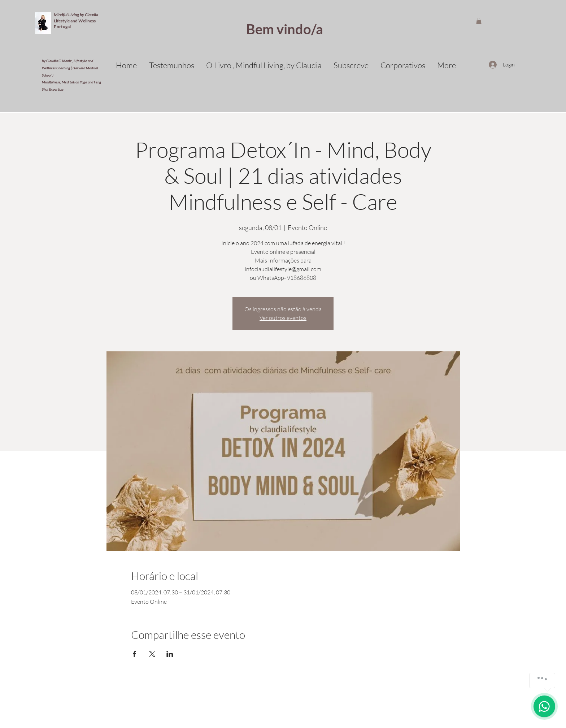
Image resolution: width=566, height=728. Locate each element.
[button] (479, 21)
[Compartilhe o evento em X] (152, 654)
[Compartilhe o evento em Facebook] (134, 654)
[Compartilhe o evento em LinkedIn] (170, 654)
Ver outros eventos (283, 318)
